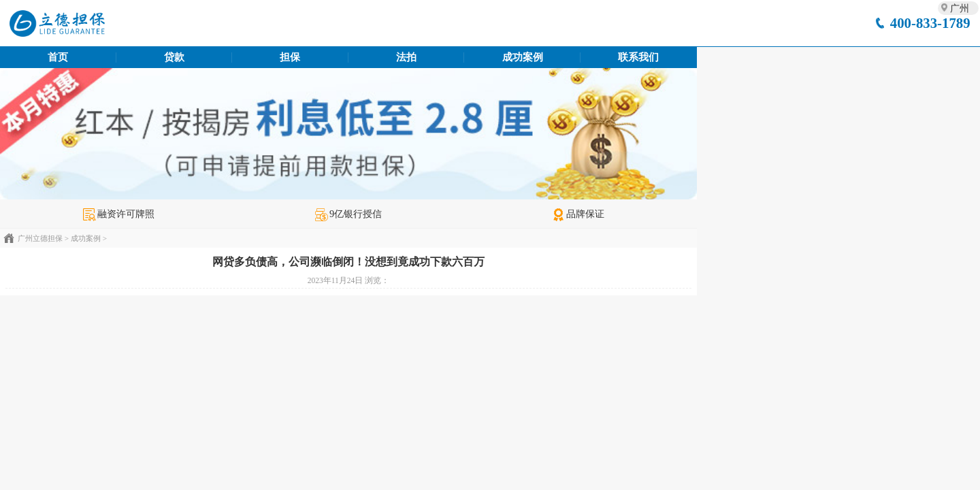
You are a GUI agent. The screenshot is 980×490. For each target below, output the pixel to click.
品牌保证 (578, 214)
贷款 (174, 57)
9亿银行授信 (348, 214)
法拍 (406, 57)
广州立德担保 (40, 238)
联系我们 (638, 57)
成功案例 (523, 57)
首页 (58, 57)
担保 (290, 57)
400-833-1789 (930, 23)
